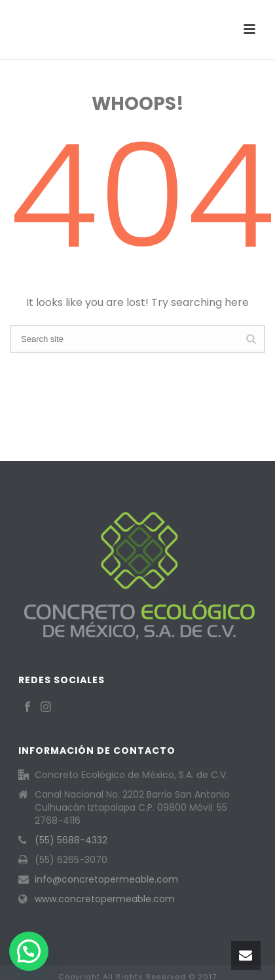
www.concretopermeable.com (105, 899)
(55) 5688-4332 (71, 840)
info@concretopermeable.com (106, 879)
